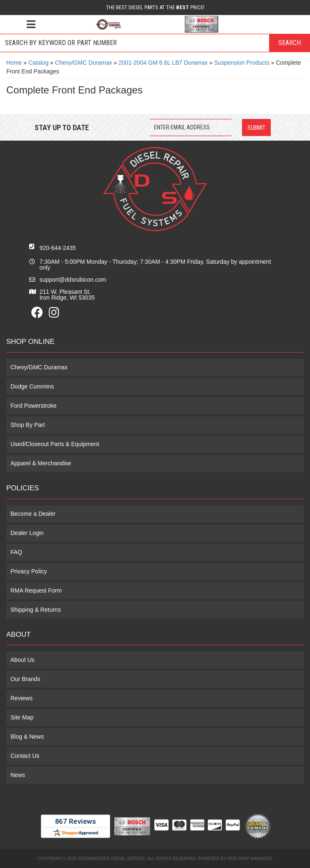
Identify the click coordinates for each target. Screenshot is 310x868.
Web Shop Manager (250, 859)
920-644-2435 (58, 248)
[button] (155, 43)
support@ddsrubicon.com (73, 280)
